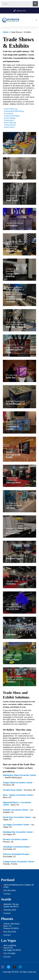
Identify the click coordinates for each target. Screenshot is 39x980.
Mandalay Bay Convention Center (18, 832)
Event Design (10, 118)
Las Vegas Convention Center (16, 825)
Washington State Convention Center (19, 775)
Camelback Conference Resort (16, 847)
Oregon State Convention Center (18, 783)
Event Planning (11, 109)
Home (6, 32)
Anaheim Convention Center (15, 810)
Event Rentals (10, 123)
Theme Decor (10, 125)
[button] (36, 20)
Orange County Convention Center (18, 862)
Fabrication (9, 120)
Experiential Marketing (14, 111)
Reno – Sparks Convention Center (18, 795)
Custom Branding (12, 116)
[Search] (35, 4)
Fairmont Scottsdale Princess (16, 854)
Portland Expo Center (12, 790)
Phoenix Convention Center (15, 839)
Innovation (9, 113)
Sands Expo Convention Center (17, 817)
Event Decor (9, 127)
